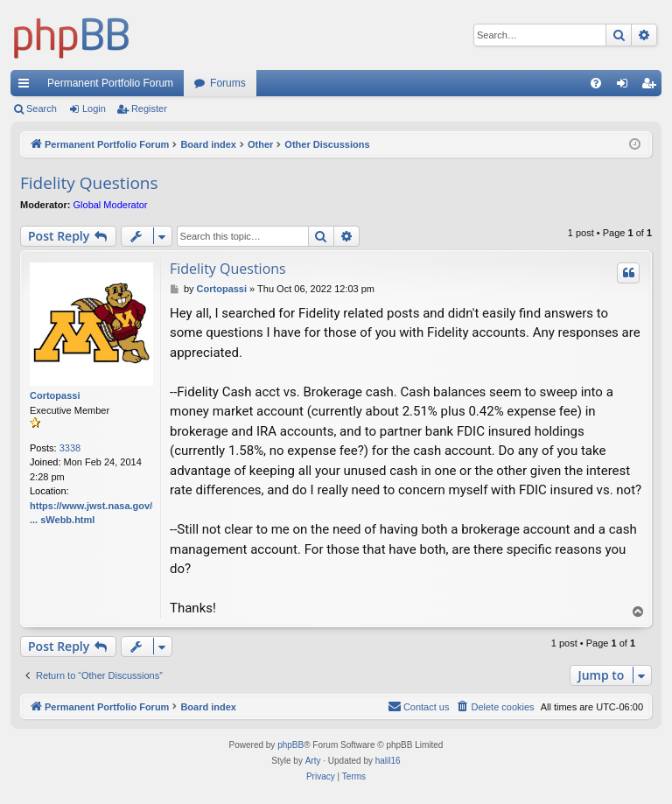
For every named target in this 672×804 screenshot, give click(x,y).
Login (94, 108)
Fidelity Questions (89, 183)
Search (42, 108)
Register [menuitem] (652, 87)
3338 (70, 448)
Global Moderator (111, 205)
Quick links (27, 87)
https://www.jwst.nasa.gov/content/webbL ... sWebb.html (125, 513)
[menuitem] (596, 83)
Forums (228, 83)
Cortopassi (55, 395)
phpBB (290, 745)
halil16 (388, 761)
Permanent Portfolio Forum (110, 83)
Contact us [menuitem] (419, 706)
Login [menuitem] (626, 87)
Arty (313, 761)
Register (149, 108)
